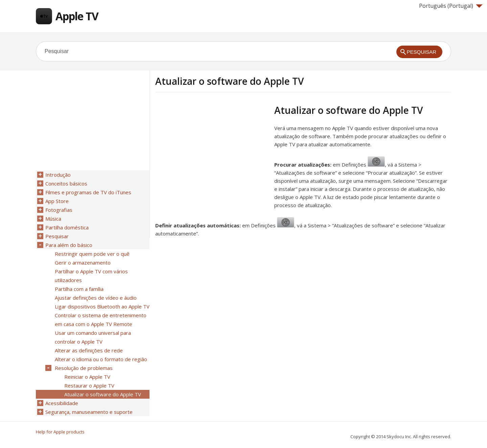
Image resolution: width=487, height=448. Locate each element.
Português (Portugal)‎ (451, 6)
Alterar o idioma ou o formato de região (101, 359)
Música (53, 219)
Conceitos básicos (66, 183)
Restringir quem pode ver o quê (92, 254)
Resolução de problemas (84, 368)
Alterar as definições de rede (89, 350)
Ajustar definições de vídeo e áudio (96, 298)
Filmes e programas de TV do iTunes (88, 192)
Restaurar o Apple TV (89, 385)
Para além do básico (69, 245)
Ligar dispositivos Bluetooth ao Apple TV (102, 306)
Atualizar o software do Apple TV (103, 394)
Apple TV (77, 16)
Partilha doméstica (67, 227)
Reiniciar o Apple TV (87, 377)
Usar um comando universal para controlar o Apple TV (93, 337)
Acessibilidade (62, 403)
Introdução (58, 175)
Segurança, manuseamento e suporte (89, 412)
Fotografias (59, 210)
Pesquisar (57, 236)
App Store (57, 201)
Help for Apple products (60, 432)
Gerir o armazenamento (83, 263)
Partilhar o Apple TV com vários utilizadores (91, 276)
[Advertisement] (212, 152)
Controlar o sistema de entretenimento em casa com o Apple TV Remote (101, 320)
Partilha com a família (79, 289)
